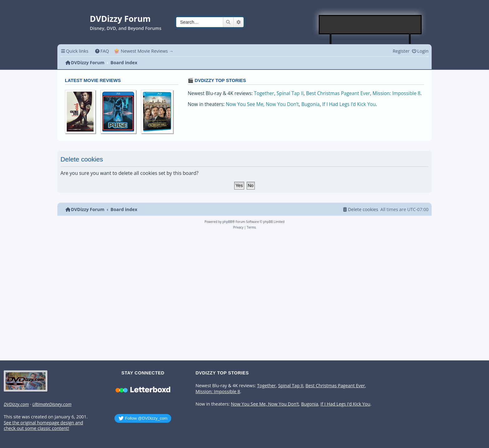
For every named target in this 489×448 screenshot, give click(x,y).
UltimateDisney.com (52, 404)
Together (264, 93)
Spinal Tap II (290, 93)
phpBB (227, 222)
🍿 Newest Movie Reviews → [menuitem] (144, 51)
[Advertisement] (370, 25)
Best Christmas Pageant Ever (338, 93)
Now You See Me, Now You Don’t (262, 104)
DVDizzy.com (16, 404)
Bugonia (310, 104)
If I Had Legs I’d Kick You (349, 104)
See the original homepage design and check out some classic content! (43, 426)
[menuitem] (102, 51)
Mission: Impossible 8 (397, 93)
